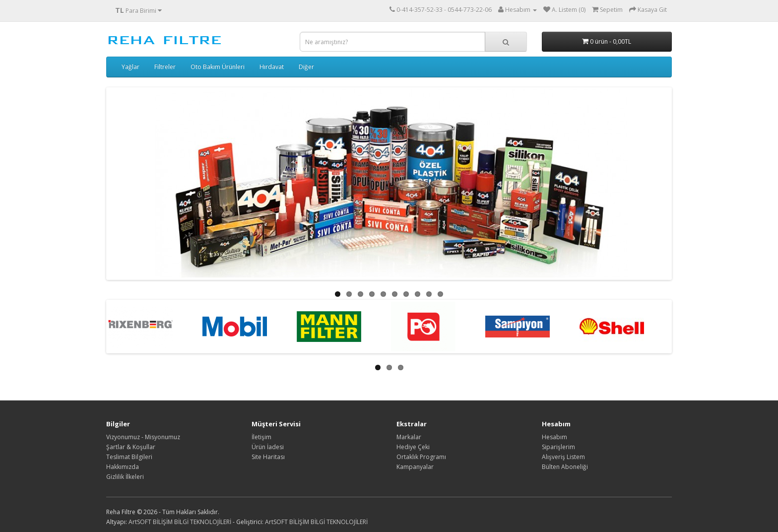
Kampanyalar (415, 467)
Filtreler (165, 67)
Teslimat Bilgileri (129, 457)
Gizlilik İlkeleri (125, 477)
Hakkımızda (123, 467)
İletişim (261, 437)
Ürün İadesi (268, 447)
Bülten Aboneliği (565, 467)
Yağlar (130, 67)
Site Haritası (268, 457)
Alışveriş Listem (563, 457)
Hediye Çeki (413, 447)
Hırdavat (272, 67)
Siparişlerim (558, 447)
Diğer (306, 67)
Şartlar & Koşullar (131, 447)
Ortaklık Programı (421, 457)
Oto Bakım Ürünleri (218, 67)
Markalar (409, 437)
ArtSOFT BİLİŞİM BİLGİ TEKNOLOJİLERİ (180, 522)
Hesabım (554, 437)
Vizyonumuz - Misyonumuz (143, 437)
